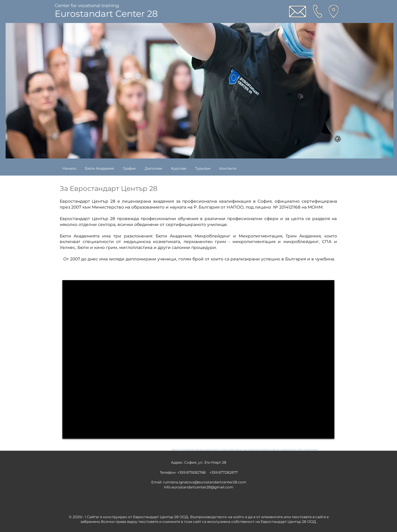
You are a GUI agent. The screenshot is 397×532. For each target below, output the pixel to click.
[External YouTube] (198, 359)
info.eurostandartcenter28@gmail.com (199, 487)
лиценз (263, 207)
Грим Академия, (304, 236)
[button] (179, 168)
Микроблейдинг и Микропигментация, (239, 236)
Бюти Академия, (174, 236)
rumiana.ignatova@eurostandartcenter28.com (205, 482)
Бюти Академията (80, 236)
